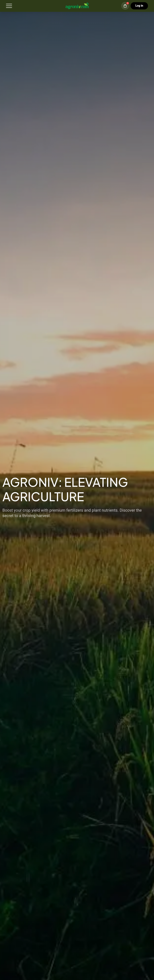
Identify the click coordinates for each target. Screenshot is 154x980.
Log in (139, 6)
